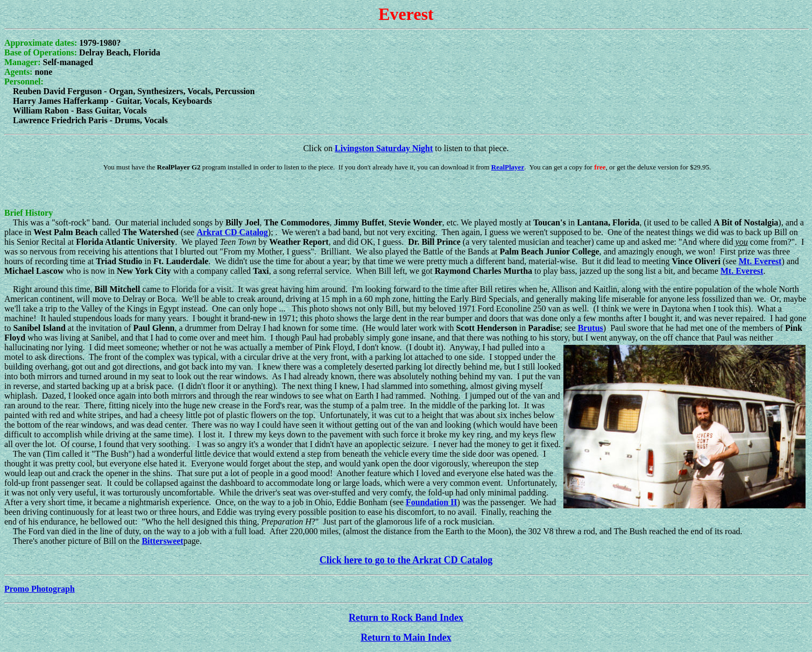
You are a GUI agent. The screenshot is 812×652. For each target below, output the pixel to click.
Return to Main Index (406, 637)
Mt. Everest (760, 261)
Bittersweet (162, 541)
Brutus (591, 328)
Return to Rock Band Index (406, 618)
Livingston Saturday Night (384, 148)
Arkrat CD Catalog (232, 232)
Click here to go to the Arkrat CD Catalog (406, 560)
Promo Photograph (40, 589)
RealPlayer (508, 167)
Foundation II (432, 502)
